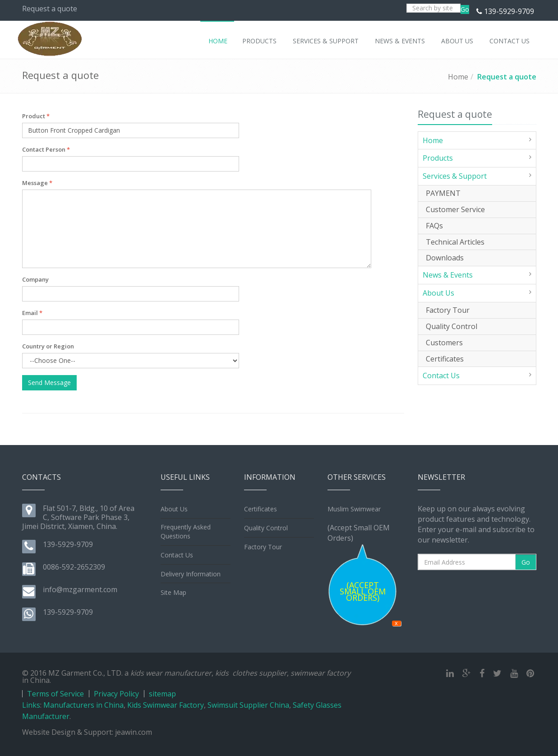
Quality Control (452, 326)
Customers (444, 343)
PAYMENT (443, 193)
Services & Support (455, 176)
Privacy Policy (116, 694)
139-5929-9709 (509, 11)
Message (37, 183)
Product (36, 116)
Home (458, 77)
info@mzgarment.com (80, 589)
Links (31, 705)
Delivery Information (191, 574)
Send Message (49, 383)
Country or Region (48, 346)
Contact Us (441, 376)
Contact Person (46, 149)
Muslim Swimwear (354, 509)
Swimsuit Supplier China (248, 705)
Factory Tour (448, 310)
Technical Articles (455, 242)
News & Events (448, 275)
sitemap (162, 694)
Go (465, 9)
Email (32, 313)
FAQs (434, 226)
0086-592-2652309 (74, 567)
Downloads (445, 258)
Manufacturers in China (83, 705)
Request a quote (507, 77)
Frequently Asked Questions (186, 531)
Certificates (445, 359)
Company (35, 279)
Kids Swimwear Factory (166, 705)
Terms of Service (55, 694)
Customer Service (455, 209)
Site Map (173, 592)
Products (438, 158)
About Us (438, 293)
